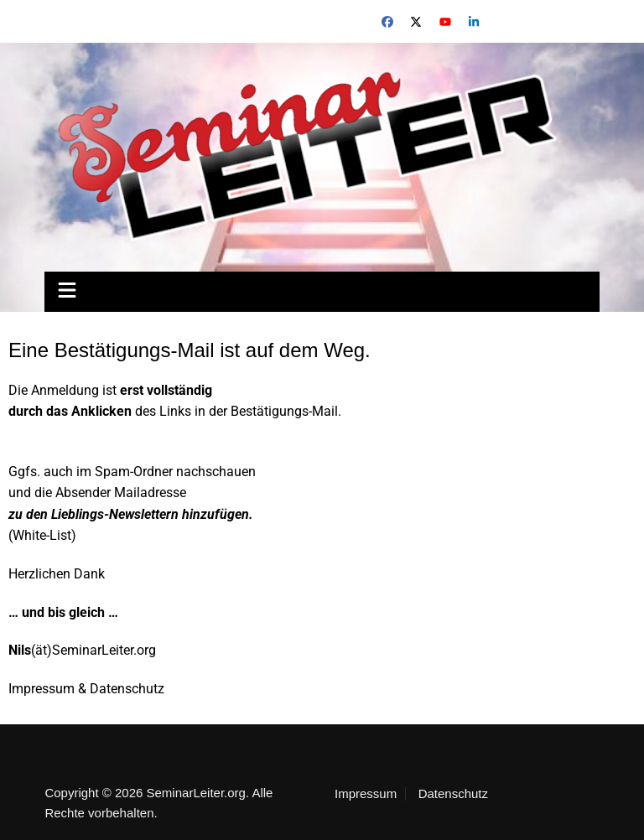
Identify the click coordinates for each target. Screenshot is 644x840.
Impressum (366, 794)
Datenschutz (453, 794)
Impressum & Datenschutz (86, 689)
